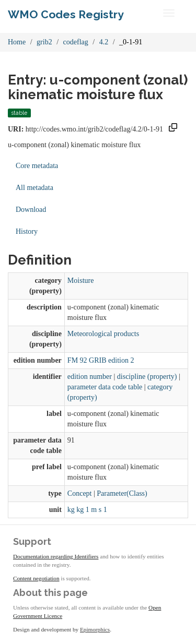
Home (17, 42)
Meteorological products (103, 334)
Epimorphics (95, 629)
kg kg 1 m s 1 (87, 510)
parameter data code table (105, 387)
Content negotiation (36, 578)
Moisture (81, 281)
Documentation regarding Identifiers (56, 556)
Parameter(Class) (122, 493)
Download (31, 210)
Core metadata (37, 166)
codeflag (76, 42)
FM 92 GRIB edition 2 (101, 360)
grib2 (44, 42)
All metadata (34, 188)
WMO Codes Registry (66, 14)
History (27, 231)
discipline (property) (147, 377)
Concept (80, 493)
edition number (90, 377)
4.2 (104, 42)
